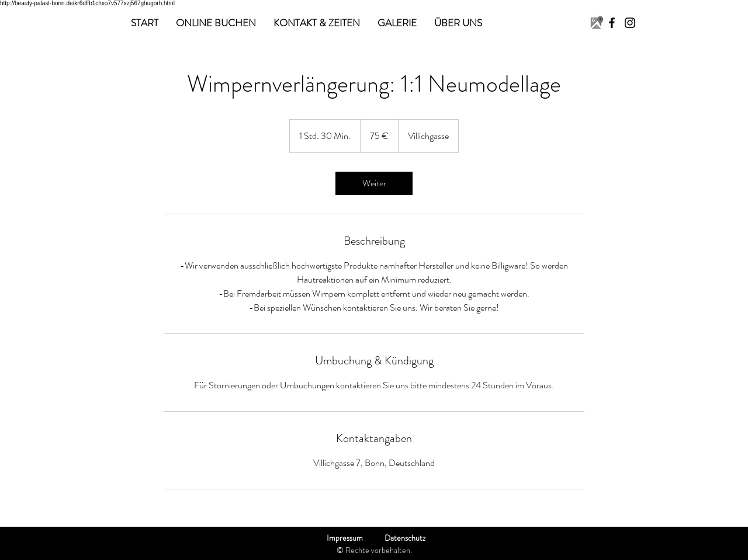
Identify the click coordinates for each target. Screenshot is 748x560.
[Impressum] (344, 538)
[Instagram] (630, 23)
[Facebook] (612, 23)
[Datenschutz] (405, 538)
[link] (374, 183)
